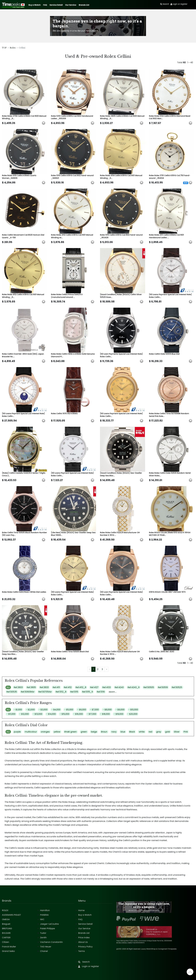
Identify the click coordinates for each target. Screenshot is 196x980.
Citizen (6, 942)
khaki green (71, 732)
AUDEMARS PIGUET (11, 915)
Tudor (43, 933)
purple (17, 732)
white (142, 732)
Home (81, 910)
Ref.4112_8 (81, 687)
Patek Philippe (48, 928)
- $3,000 (43, 710)
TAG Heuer (46, 947)
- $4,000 (56, 710)
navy (114, 732)
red (150, 732)
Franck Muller (9, 947)
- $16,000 (78, 714)
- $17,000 (92, 714)
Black (132, 732)
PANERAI (44, 915)
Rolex (13, 48)
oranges (45, 732)
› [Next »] (107, 669)
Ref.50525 (177, 687)
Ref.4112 (68, 687)
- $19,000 (119, 714)
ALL (8, 687)
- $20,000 (132, 714)
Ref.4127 (94, 687)
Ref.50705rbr (45, 692)
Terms (81, 951)
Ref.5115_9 (87, 692)
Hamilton (45, 910)
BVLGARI (6, 933)
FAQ (45, 5)
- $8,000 (107, 710)
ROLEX (5, 910)
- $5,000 (69, 710)
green (84, 732)
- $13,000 (38, 714)
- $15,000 (65, 714)
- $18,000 (105, 714)
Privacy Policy (85, 947)
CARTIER (6, 938)
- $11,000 (11, 714)
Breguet (6, 924)
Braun (104, 732)
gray (159, 732)
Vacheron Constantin (51, 942)
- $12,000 (24, 714)
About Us (83, 942)
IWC (42, 919)
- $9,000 (120, 710)
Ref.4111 (56, 687)
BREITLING (7, 928)
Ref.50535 (12, 692)
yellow (57, 732)
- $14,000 (51, 714)
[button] (44, 123)
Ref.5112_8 (61, 692)
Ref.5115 (74, 692)
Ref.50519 (163, 687)
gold (168, 732)
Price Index (84, 938)
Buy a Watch (35, 5)
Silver (177, 732)
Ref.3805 (31, 687)
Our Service (71, 5)
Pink (186, 732)
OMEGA (6, 919)
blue (123, 732)
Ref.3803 (18, 687)
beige (94, 732)
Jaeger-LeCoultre (49, 924)
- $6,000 (82, 710)
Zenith (43, 938)
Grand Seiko (8, 951)
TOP (4, 48)
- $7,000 (94, 710)
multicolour (31, 732)
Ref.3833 (44, 687)
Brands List (84, 5)
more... (113, 692)
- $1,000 (18, 710)
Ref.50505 (149, 687)
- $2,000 (30, 710)
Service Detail (56, 5)
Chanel (44, 951)
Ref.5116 (101, 692)
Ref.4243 (119, 687)
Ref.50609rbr (28, 692)
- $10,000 (133, 710)
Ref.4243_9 (134, 687)
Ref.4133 (107, 687)
